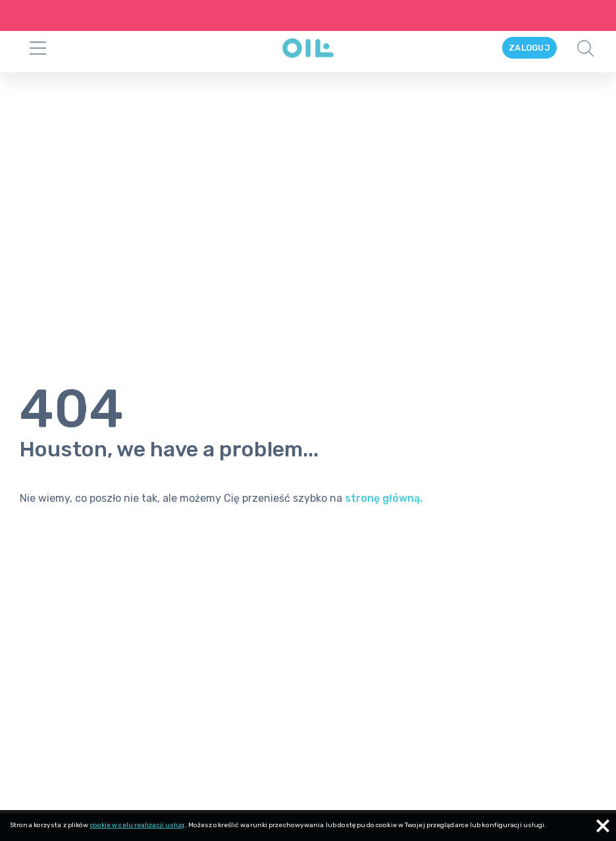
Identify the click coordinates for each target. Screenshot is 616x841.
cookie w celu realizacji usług (138, 825)
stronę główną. (384, 475)
